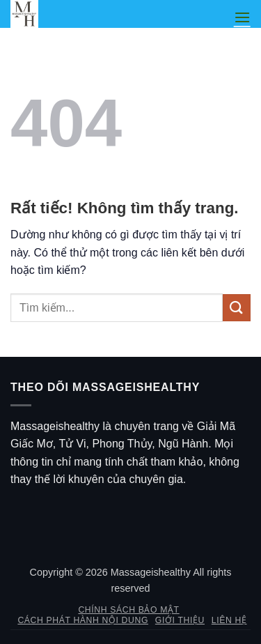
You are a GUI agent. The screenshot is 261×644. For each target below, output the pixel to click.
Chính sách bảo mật (128, 610)
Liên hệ (229, 620)
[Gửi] (237, 308)
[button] (242, 17)
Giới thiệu (180, 620)
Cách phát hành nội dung (83, 620)
